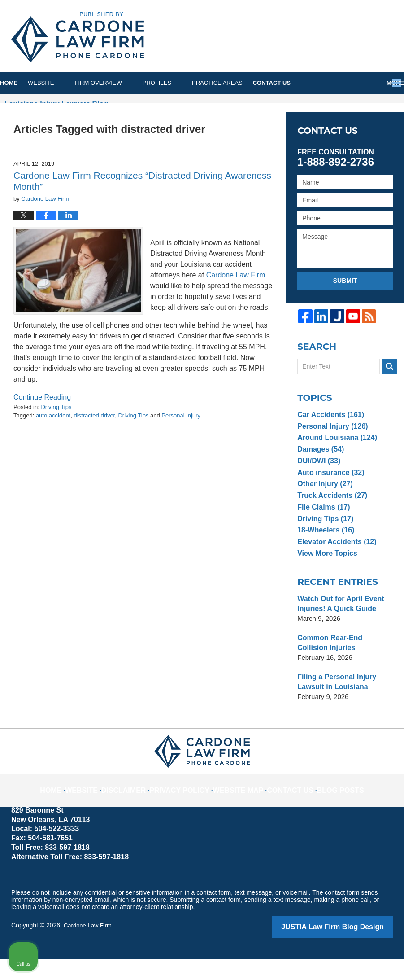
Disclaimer (138, 805)
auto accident (53, 441)
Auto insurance (329, 494)
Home (19, 83)
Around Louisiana (335, 459)
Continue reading (42, 419)
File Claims (322, 529)
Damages (319, 471)
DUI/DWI (317, 483)
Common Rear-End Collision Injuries (343, 665)
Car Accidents (329, 437)
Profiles (178, 83)
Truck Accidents (330, 517)
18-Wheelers (324, 552)
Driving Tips (56, 432)
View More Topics (325, 575)
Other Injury (323, 506)
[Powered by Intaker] (327, 961)
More (385, 83)
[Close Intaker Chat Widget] (374, 693)
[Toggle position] (356, 693)
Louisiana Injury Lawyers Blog (78, 37)
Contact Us (302, 83)
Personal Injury (181, 441)
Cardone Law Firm (89, 947)
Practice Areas (238, 83)
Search (389, 389)
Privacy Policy (187, 805)
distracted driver (94, 441)
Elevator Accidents (334, 564)
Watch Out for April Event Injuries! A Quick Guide (338, 626)
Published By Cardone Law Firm (317, 39)
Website (62, 83)
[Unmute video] (245, 693)
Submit (345, 303)
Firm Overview (119, 83)
